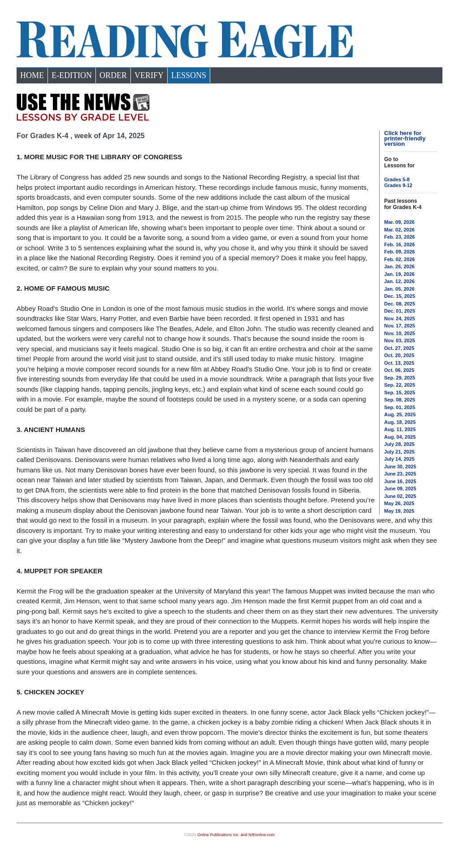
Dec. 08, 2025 (400, 304)
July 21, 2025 (399, 452)
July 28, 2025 (399, 444)
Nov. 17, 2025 (400, 326)
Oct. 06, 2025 (399, 370)
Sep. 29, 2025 (400, 378)
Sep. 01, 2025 (400, 407)
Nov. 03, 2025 (400, 340)
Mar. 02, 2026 (399, 230)
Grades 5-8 (397, 179)
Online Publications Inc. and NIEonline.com (236, 835)
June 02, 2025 (400, 496)
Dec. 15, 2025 (400, 296)
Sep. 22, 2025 (400, 385)
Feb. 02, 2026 (400, 259)
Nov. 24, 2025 (400, 318)
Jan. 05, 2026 (399, 289)
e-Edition (72, 75)
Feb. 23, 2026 (400, 237)
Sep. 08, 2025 (400, 400)
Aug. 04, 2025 (400, 437)
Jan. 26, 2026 (399, 266)
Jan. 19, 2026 (399, 274)
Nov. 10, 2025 (400, 333)
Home (32, 75)
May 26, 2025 (399, 503)
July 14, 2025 (399, 459)
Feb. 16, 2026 (400, 244)
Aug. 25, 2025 (400, 414)
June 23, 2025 (400, 474)
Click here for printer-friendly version (405, 138)
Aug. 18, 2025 (400, 422)
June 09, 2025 (400, 489)
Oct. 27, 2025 (399, 348)
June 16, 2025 (400, 481)
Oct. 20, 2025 (399, 355)
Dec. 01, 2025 (400, 311)
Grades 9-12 (398, 185)
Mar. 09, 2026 (399, 222)
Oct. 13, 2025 (399, 363)
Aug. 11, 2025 (400, 429)
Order (113, 75)
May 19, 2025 (399, 511)
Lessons (189, 75)
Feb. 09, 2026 (400, 252)
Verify (149, 75)
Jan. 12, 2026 (399, 281)
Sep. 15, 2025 (400, 393)
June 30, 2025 (400, 467)
